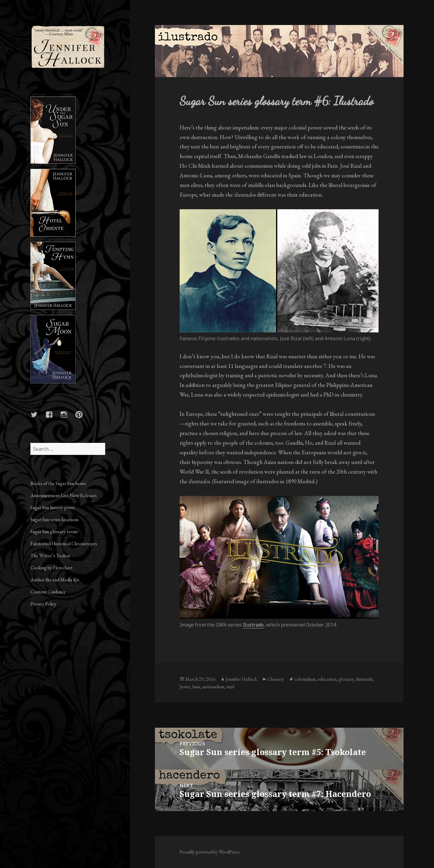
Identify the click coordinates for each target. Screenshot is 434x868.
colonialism (305, 679)
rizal (230, 687)
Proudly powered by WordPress (210, 852)
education (327, 679)
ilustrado (364, 679)
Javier (185, 687)
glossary (346, 679)
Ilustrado (253, 625)
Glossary (276, 679)
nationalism (213, 687)
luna (196, 687)
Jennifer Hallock (241, 679)
